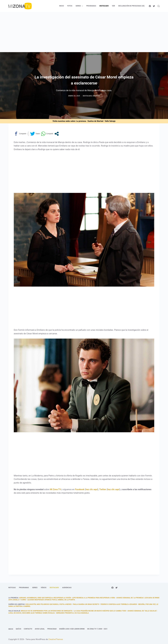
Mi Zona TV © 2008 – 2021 (97, 629)
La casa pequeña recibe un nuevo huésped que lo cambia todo (100, 611)
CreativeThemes (56, 639)
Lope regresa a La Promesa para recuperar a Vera (93, 598)
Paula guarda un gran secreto (86, 604)
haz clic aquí (92, 489)
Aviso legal (40, 629)
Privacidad (52, 629)
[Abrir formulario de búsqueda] (159, 6)
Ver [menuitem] (113, 6)
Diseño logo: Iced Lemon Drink (72, 629)
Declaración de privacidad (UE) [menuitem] (131, 6)
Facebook (80, 489)
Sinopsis (96, 96)
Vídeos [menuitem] (44, 588)
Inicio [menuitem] (62, 6)
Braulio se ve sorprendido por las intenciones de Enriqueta (47, 611)
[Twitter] (154, 6)
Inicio (11, 629)
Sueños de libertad (95, 121)
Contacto (28, 629)
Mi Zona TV (55, 489)
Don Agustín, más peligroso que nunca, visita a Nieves (48, 604)
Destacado (87, 96)
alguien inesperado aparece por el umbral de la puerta (51, 600)
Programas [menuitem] (91, 6)
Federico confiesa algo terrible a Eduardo (119, 604)
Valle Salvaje (110, 121)
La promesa (81, 121)
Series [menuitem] (80, 6)
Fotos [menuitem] (70, 6)
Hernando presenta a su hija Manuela (72, 613)
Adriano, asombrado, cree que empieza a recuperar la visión (45, 598)
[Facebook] (150, 6)
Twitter (103, 489)
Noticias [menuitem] (12, 588)
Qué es (18, 629)
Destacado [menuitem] (104, 6)
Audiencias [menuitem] (67, 588)
